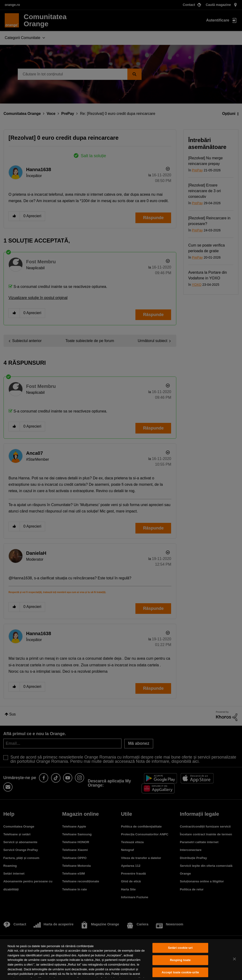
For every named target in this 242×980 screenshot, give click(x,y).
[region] (121, 960)
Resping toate (180, 960)
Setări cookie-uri (180, 948)
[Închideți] (234, 959)
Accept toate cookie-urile (180, 972)
